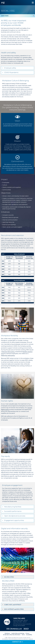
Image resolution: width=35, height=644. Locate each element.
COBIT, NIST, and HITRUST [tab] (13, 605)
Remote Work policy (8, 352)
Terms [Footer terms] (23, 635)
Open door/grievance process (15, 516)
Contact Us (17, 642)
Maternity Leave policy (8, 355)
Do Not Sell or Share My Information (12, 635)
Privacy (27, 633)
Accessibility (29, 635)
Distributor (7, 633)
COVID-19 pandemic (11, 72)
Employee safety (10, 68)
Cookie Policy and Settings (18, 633)
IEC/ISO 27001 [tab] (9, 577)
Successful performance (13, 511)
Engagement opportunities (14, 520)
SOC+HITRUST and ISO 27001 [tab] (14, 609)
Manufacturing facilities (13, 507)
